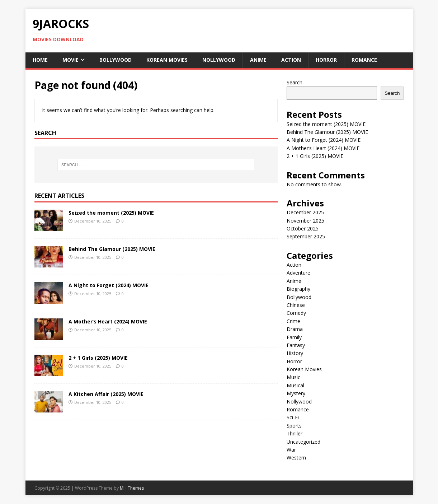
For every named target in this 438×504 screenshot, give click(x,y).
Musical (295, 385)
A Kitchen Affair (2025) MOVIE (106, 394)
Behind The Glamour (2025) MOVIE (112, 249)
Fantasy (296, 345)
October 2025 (303, 228)
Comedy (296, 313)
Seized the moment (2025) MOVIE (111, 213)
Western (296, 458)
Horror (326, 60)
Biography (298, 289)
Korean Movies (167, 60)
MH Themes (132, 488)
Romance (364, 60)
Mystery (296, 393)
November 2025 (305, 221)
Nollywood (219, 60)
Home (40, 60)
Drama (295, 329)
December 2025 (305, 212)
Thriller (295, 433)
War (291, 450)
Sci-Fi (293, 417)
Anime (258, 60)
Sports (294, 426)
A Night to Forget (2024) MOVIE (109, 285)
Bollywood (116, 60)
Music (293, 377)
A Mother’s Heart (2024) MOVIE (108, 321)
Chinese (296, 305)
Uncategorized (303, 442)
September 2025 (306, 236)
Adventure (298, 273)
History (295, 353)
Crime (293, 321)
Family (294, 337)
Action (291, 60)
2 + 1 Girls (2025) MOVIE (98, 358)
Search (295, 82)
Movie (70, 60)
